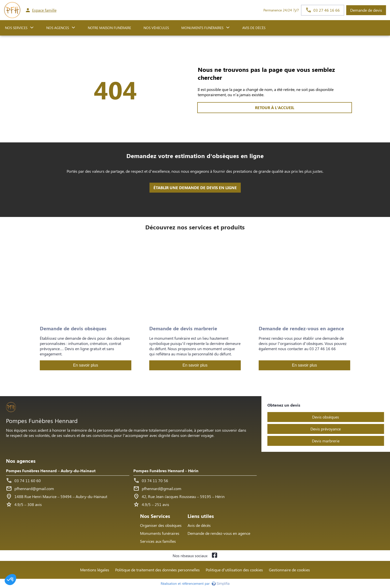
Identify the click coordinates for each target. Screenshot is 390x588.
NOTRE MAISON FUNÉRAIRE (109, 28)
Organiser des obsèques (161, 525)
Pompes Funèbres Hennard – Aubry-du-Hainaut (51, 471)
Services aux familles (158, 541)
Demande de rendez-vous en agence (219, 533)
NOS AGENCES (58, 28)
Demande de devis (366, 10)
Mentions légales (95, 570)
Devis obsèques (326, 417)
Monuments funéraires (202, 28)
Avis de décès (254, 28)
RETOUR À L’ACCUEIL (115, 107)
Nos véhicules (156, 28)
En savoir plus (86, 365)
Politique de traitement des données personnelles (157, 570)
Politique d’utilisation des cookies (234, 570)
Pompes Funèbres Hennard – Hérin (166, 471)
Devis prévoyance (326, 429)
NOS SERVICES (16, 28)
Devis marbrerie (326, 441)
